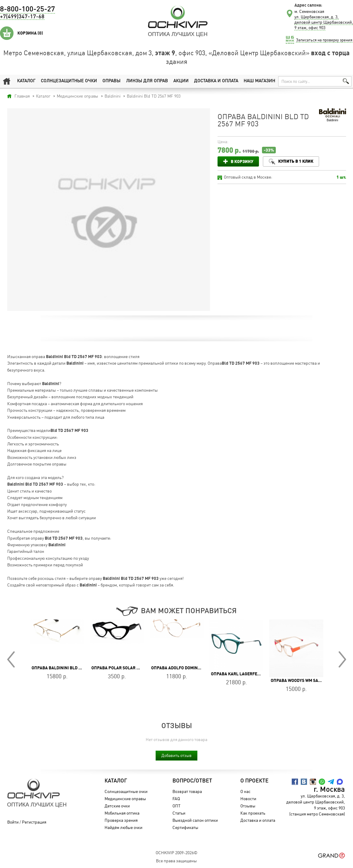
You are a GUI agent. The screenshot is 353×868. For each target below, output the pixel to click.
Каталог (26, 81)
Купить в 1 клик (296, 161)
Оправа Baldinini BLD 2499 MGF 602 (68, 668)
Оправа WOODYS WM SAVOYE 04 (302, 680)
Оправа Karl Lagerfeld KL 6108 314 (249, 674)
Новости (248, 799)
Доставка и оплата (216, 81)
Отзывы (248, 806)
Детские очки (117, 806)
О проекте (254, 781)
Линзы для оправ (147, 81)
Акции (181, 81)
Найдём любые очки (123, 827)
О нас (245, 791)
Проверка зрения (121, 820)
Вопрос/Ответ (192, 781)
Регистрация (34, 822)
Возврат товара (187, 791)
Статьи (179, 813)
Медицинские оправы (125, 799)
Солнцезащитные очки (69, 81)
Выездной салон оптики (195, 820)
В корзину (242, 161)
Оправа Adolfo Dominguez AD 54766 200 (193, 668)
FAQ (176, 799)
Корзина (30, 33)
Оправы (111, 81)
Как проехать (253, 813)
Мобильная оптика (122, 813)
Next (342, 659)
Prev (11, 659)
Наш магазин (259, 81)
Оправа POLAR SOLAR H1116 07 (123, 668)
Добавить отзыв (176, 755)
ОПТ (176, 806)
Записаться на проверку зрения (324, 40)
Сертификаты (185, 827)
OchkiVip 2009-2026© (176, 853)
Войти (13, 822)
